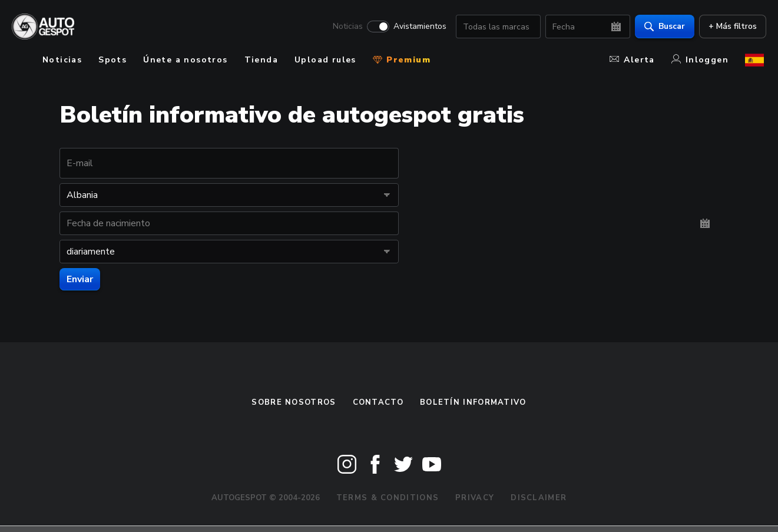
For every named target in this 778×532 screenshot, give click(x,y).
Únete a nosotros (185, 60)
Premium (402, 60)
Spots (112, 60)
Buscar (662, 27)
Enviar (80, 279)
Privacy (475, 498)
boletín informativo (473, 402)
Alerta (632, 60)
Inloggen (700, 60)
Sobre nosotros (294, 402)
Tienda (261, 60)
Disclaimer (539, 498)
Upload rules (325, 60)
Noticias (345, 27)
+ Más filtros (730, 27)
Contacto (378, 402)
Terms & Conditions (388, 498)
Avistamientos (418, 27)
